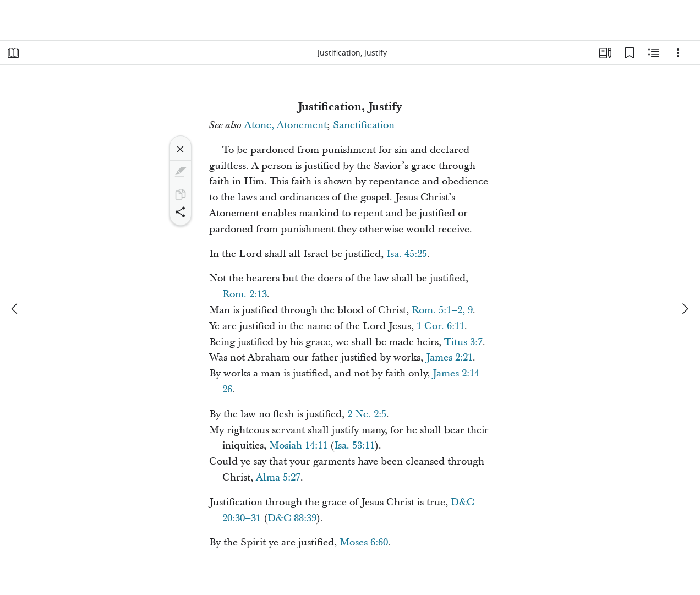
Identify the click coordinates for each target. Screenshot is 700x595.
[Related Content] (654, 53)
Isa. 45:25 (407, 254)
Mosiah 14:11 (298, 446)
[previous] (15, 309)
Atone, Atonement (286, 125)
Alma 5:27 (278, 477)
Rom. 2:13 (245, 294)
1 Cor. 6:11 (441, 326)
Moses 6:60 (364, 542)
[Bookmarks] (630, 53)
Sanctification (364, 125)
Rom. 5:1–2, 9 (442, 310)
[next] (685, 309)
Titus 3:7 (463, 342)
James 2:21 (449, 357)
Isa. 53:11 (354, 446)
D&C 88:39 (292, 518)
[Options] (678, 53)
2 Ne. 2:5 (367, 414)
